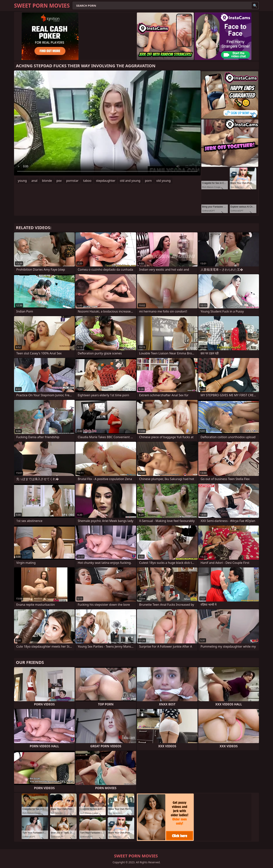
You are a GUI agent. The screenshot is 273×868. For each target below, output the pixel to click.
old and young (130, 181)
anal (34, 181)
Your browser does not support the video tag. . (107, 123)
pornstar (72, 181)
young (22, 181)
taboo (87, 181)
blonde (47, 181)
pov (59, 181)
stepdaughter (106, 181)
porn (148, 181)
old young (164, 181)
